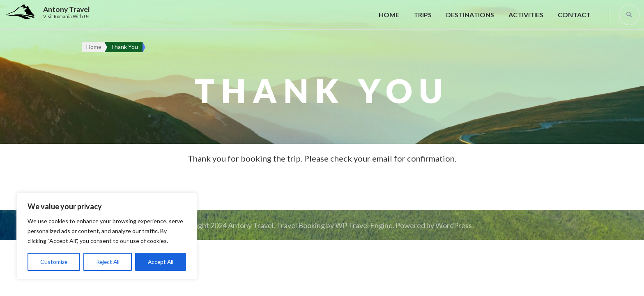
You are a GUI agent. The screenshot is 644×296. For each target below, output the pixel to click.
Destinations (470, 15)
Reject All (107, 262)
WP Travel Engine (364, 225)
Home (389, 15)
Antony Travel (67, 9)
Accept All (160, 262)
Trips (423, 15)
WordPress (454, 225)
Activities (526, 15)
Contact (574, 15)
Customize (54, 262)
